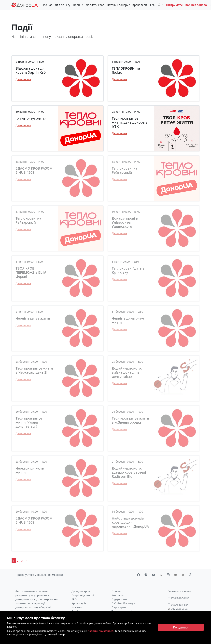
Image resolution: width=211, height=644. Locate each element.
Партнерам (119, 607)
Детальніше (23, 79)
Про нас (47, 5)
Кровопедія (140, 5)
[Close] (181, 627)
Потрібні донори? (118, 5)
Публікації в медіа (123, 603)
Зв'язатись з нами (179, 591)
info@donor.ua (179, 598)
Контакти (117, 595)
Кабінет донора (196, 5)
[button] (161, 5)
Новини (78, 5)
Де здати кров (95, 5)
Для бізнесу (63, 5)
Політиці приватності (101, 631)
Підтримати (174, 5)
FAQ (153, 5)
